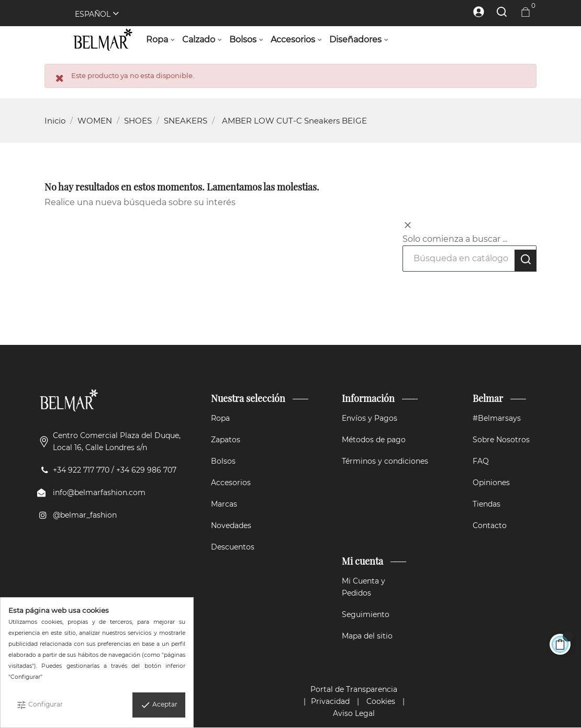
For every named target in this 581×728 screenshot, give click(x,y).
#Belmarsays (497, 418)
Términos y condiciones (385, 461)
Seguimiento (366, 614)
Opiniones (491, 483)
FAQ (481, 461)
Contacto (490, 525)
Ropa (220, 418)
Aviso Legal (354, 713)
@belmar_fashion (85, 515)
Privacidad (330, 701)
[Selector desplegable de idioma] (92, 14)
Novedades (231, 525)
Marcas (224, 504)
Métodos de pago (374, 440)
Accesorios (231, 483)
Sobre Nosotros (501, 440)
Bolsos (223, 461)
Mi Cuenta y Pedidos (364, 587)
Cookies (381, 701)
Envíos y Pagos (370, 418)
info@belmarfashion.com (99, 492)
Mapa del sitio (367, 636)
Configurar (40, 705)
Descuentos (233, 547)
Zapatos (226, 440)
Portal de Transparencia (354, 689)
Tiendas (487, 504)
